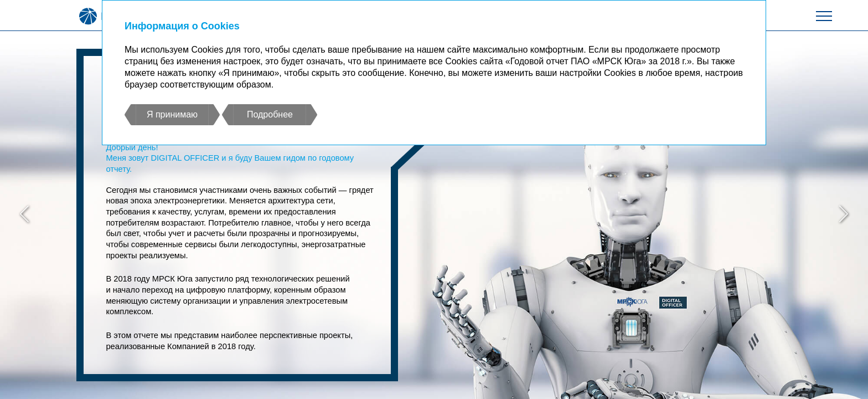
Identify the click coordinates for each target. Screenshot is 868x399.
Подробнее (270, 114)
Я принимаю (172, 114)
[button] (24, 215)
